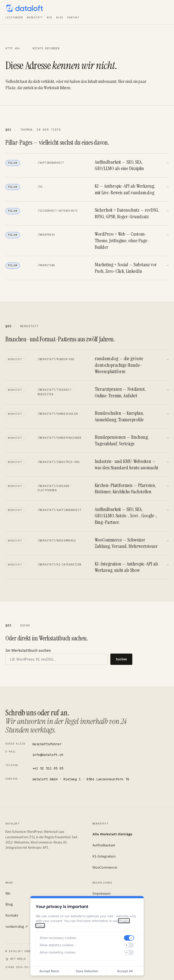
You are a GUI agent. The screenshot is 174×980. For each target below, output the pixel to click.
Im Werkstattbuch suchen (28, 650)
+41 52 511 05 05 (48, 768)
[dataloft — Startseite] (24, 8)
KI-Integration (104, 856)
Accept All (125, 971)
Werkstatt (35, 17)
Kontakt (73, 17)
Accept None (49, 971)
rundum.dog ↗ (17, 926)
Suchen (121, 659)
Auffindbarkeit (104, 845)
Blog (60, 17)
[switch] (129, 938)
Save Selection (87, 971)
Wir (50, 17)
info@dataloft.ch (48, 755)
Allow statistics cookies (57, 945)
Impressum (101, 893)
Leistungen (14, 17)
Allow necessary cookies (58, 938)
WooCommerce (105, 867)
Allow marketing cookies (58, 952)
